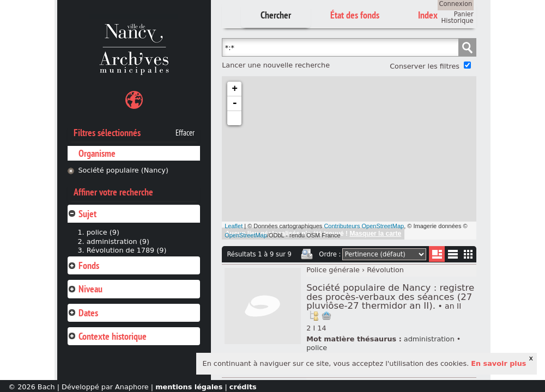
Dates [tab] (83, 313)
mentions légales (189, 387)
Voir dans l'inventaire (314, 316)
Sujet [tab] (82, 214)
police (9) (103, 232)
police (317, 348)
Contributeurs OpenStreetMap (364, 226)
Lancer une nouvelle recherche (276, 65)
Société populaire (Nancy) (123, 170)
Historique (458, 21)
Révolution (385, 270)
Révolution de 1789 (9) (127, 250)
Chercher (276, 15)
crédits (243, 387)
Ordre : (330, 254)
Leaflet (234, 226)
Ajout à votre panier (326, 316)
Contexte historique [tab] (107, 336)
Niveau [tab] (85, 289)
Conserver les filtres (425, 66)
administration (429, 339)
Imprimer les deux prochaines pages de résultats (307, 254)
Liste (437, 254)
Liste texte (453, 256)
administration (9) (118, 241)
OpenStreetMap (246, 235)
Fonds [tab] (83, 265)
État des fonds (355, 15)
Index (428, 15)
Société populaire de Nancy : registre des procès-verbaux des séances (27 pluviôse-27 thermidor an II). (390, 297)
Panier (464, 14)
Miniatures (468, 254)
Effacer (185, 133)
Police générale (333, 270)
